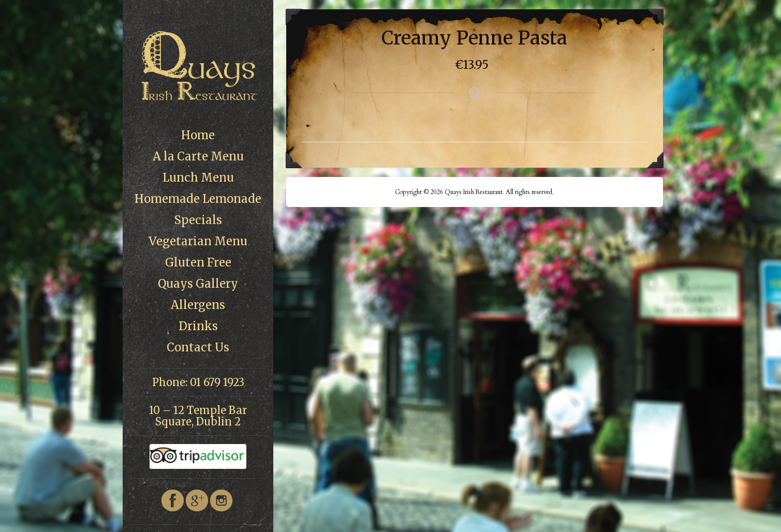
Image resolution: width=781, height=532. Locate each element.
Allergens (198, 305)
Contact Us (198, 347)
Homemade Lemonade (198, 199)
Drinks (198, 326)
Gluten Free (198, 262)
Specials (198, 220)
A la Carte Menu (198, 156)
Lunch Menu (198, 178)
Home (198, 135)
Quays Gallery (198, 284)
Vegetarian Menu (198, 241)
